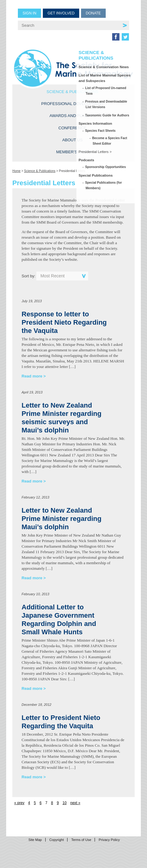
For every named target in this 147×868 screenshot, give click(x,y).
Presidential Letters (94, 152)
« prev (19, 803)
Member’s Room (73, 152)
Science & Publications (72, 92)
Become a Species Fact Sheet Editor (110, 141)
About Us (72, 140)
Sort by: (29, 276)
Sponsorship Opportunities (106, 167)
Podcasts (86, 160)
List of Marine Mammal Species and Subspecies (105, 78)
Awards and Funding (72, 116)
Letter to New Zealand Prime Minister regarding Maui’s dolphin (61, 519)
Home (16, 171)
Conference (73, 128)
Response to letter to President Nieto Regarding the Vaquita (64, 322)
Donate (93, 13)
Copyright (57, 840)
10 (65, 803)
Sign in (29, 13)
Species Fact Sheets (101, 131)
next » (75, 803)
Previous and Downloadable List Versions (106, 104)
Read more (32, 376)
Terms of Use (81, 840)
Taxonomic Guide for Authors (107, 115)
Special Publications (96, 175)
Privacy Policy (109, 840)
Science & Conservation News (104, 67)
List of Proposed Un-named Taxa (106, 91)
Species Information (95, 123)
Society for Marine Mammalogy (73, 68)
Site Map (35, 840)
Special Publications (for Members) (104, 185)
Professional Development (72, 104)
